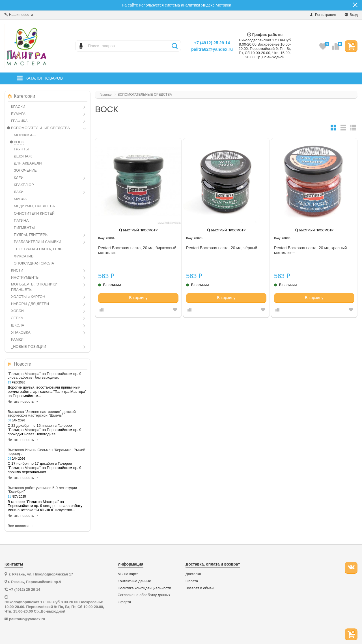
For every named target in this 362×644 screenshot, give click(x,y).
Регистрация (323, 15)
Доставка (193, 574)
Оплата (192, 581)
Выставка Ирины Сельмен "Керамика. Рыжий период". (47, 452)
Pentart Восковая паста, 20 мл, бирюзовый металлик (137, 250)
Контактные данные (134, 581)
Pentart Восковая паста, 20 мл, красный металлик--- (310, 250)
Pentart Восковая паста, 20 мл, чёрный (222, 248)
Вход (351, 15)
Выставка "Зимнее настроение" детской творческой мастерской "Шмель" (42, 413)
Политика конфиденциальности (144, 588)
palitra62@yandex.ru (212, 49)
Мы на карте (128, 574)
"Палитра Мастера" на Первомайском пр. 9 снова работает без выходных (45, 376)
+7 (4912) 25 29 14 (212, 43)
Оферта (124, 602)
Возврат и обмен (200, 588)
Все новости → (21, 526)
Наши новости (19, 15)
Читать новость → (23, 402)
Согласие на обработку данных (144, 595)
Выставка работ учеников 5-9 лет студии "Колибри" (42, 490)
